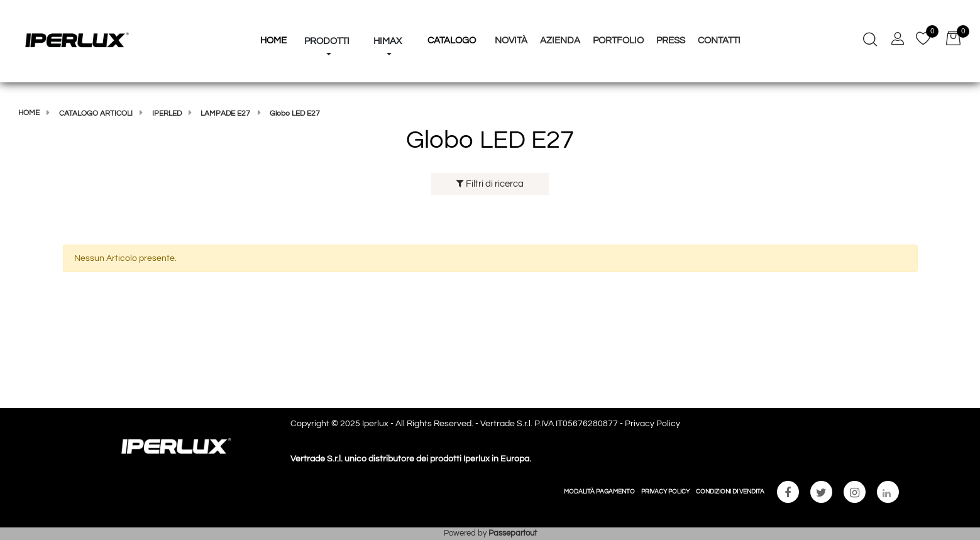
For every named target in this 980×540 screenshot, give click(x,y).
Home (29, 113)
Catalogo (452, 41)
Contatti (719, 41)
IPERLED (167, 113)
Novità (511, 41)
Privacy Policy (652, 424)
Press (671, 41)
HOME (273, 41)
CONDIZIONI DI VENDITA (730, 492)
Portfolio (618, 41)
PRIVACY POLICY (665, 492)
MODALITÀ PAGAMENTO (599, 492)
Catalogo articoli (96, 113)
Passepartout (513, 533)
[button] (327, 18)
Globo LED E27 (295, 113)
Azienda (560, 41)
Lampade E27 (225, 113)
